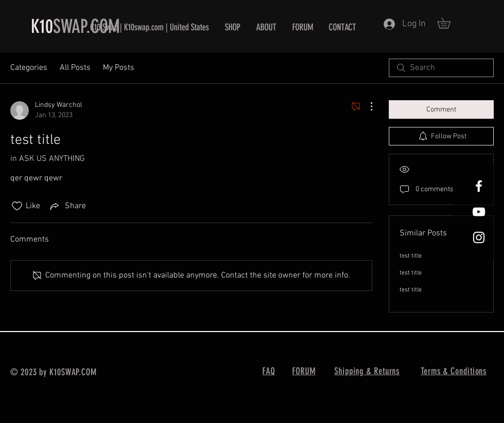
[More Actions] (366, 106)
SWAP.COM (86, 26)
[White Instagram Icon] (479, 237)
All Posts (75, 68)
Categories (29, 68)
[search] (441, 68)
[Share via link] (67, 206)
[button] (449, 23)
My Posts (119, 68)
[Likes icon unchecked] (17, 206)
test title (411, 256)
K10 (42, 26)
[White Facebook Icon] (479, 186)
